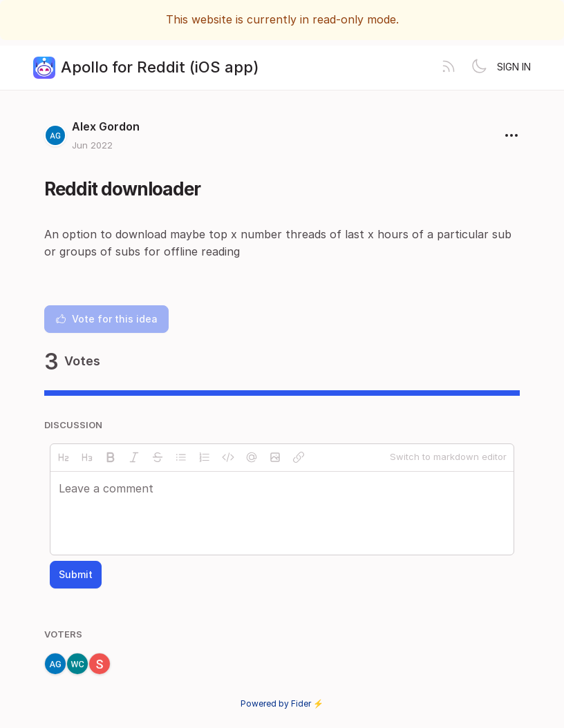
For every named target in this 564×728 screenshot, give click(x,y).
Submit (76, 574)
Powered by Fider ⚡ (282, 703)
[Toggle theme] (479, 68)
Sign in (514, 67)
